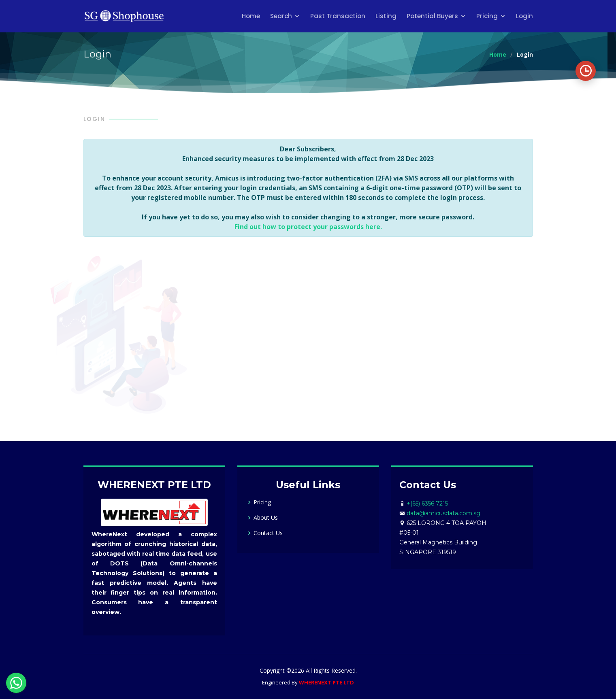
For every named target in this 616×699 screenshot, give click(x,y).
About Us (266, 518)
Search (281, 16)
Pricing (487, 16)
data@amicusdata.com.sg (443, 513)
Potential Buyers (432, 16)
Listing (386, 16)
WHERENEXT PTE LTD (326, 682)
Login (524, 16)
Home (251, 16)
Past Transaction (338, 16)
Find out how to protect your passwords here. (308, 227)
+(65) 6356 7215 (427, 504)
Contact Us (268, 533)
